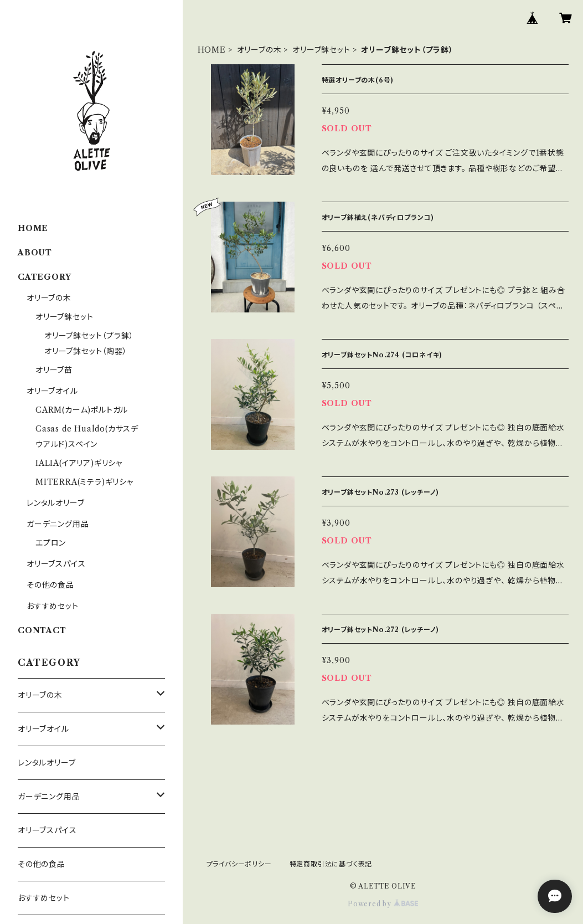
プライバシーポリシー (239, 864)
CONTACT (42, 630)
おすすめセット (53, 606)
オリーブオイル (52, 391)
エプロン (51, 543)
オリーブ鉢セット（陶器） (86, 351)
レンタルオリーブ (55, 503)
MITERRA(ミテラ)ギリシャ (84, 482)
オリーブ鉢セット (321, 50)
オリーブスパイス (56, 564)
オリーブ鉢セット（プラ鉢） (89, 336)
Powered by (383, 904)
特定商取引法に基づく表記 (331, 864)
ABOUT (35, 253)
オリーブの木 (259, 50)
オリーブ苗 (54, 370)
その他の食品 (50, 585)
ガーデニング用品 (58, 524)
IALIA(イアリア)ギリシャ (79, 463)
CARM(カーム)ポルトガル (82, 410)
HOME (212, 50)
